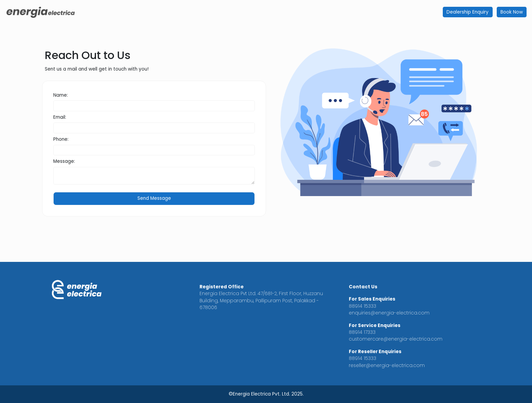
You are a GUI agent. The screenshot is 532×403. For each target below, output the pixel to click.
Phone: (61, 139)
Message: (64, 161)
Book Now (512, 12)
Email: (60, 117)
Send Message (154, 198)
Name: (61, 95)
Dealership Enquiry (468, 12)
